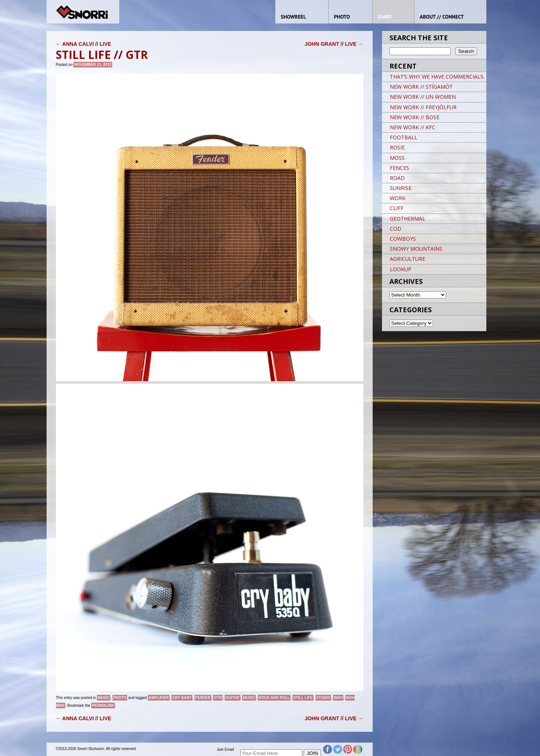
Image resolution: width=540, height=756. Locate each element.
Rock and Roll (274, 698)
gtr (218, 698)
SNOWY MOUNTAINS (416, 249)
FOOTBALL (404, 137)
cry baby (182, 698)
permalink (103, 706)
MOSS (397, 158)
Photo (120, 698)
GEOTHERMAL (408, 219)
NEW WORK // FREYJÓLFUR (423, 107)
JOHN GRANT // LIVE (334, 44)
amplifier (159, 698)
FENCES (400, 168)
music (249, 698)
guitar (233, 698)
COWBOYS (403, 239)
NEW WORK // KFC (413, 127)
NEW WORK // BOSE (415, 117)
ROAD (397, 178)
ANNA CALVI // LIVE (84, 44)
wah (338, 698)
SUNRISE (401, 188)
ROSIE (397, 147)
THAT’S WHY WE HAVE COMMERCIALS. (437, 77)
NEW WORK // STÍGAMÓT (421, 87)
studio (323, 698)
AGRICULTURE (408, 259)
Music (104, 698)
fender (203, 698)
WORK (398, 198)
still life (303, 698)
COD (396, 229)
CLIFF (397, 208)
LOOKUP (401, 269)
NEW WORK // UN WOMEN (423, 97)
